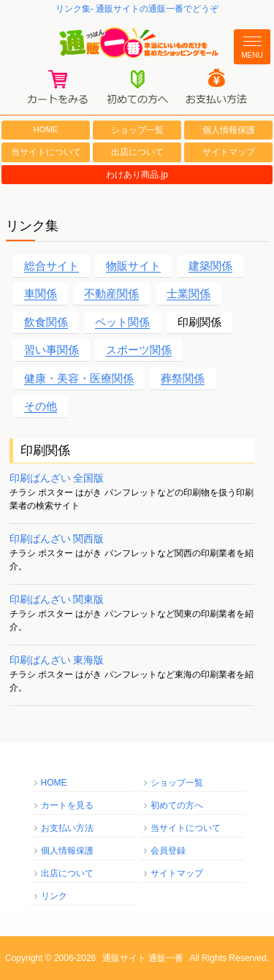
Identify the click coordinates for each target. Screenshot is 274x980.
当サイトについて (46, 152)
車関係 (41, 293)
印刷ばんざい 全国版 (57, 478)
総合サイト (52, 266)
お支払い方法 (67, 828)
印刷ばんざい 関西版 (57, 539)
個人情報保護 (229, 130)
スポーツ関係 (139, 350)
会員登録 (168, 851)
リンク (54, 896)
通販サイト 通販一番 (143, 958)
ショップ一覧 (137, 130)
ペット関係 (122, 322)
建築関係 (210, 266)
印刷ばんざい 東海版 (57, 660)
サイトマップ (229, 152)
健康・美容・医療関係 (79, 378)
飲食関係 (46, 322)
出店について (137, 152)
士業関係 (189, 293)
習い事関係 (52, 350)
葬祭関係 (183, 378)
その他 (41, 406)
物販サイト (133, 266)
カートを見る (67, 805)
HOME (46, 129)
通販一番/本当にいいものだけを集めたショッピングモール (137, 43)
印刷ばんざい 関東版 (57, 599)
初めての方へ (177, 805)
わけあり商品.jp (137, 175)
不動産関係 (111, 293)
